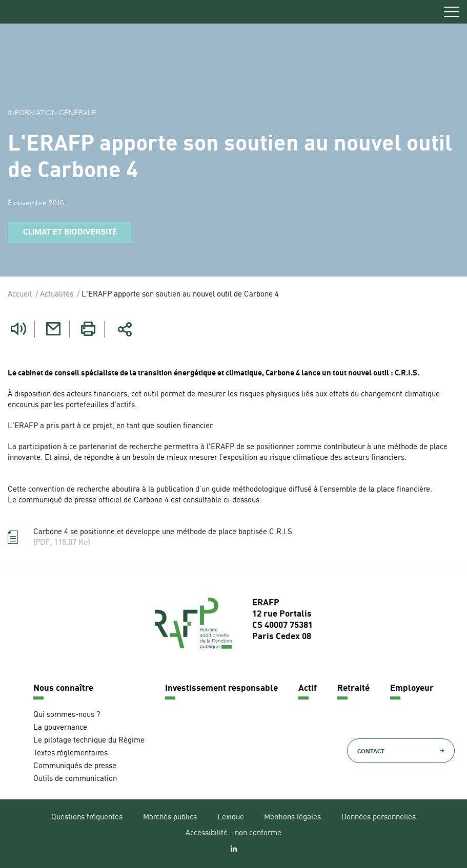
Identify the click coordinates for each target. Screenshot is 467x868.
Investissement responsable (221, 689)
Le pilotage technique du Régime (89, 741)
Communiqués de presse (75, 766)
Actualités (57, 295)
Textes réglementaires (70, 754)
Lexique (231, 818)
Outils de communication (75, 779)
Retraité (353, 689)
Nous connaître (63, 689)
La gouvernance (60, 728)
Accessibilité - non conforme (234, 833)
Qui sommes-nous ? (67, 715)
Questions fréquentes (87, 818)
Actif (308, 689)
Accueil (20, 295)
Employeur (412, 689)
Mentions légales (292, 818)
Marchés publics (170, 818)
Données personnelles (379, 818)
